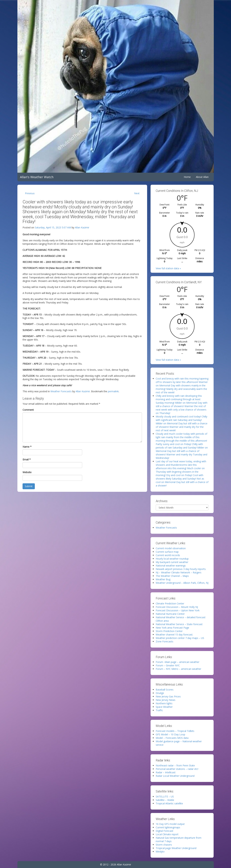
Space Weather (164, 707)
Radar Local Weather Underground (175, 776)
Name (27, 447)
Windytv (160, 852)
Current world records (168, 555)
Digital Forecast (165, 831)
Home (187, 177)
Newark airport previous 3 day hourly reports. (181, 569)
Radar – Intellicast (166, 772)
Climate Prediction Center (170, 603)
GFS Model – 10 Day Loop (170, 734)
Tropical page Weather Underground (176, 848)
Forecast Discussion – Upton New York (178, 610)
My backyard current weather (172, 562)
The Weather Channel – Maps (172, 576)
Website (27, 472)
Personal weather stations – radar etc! (177, 769)
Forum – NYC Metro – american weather (178, 669)
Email (27, 459)
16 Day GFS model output (170, 824)
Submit (29, 486)
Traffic (159, 710)
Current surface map (167, 552)
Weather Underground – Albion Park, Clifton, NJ (182, 583)
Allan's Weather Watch (37, 177)
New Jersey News (166, 700)
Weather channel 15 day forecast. (174, 635)
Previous (30, 193)
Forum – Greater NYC (168, 665)
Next (137, 193)
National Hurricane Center (170, 614)
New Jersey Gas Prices (168, 696)
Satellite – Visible (165, 800)
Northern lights (164, 703)
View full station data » (168, 268)
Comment (28, 410)
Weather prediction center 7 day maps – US (180, 638)
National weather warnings (171, 566)
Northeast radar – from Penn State (175, 765)
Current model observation (171, 548)
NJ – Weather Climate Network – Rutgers (179, 572)
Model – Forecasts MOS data (172, 738)
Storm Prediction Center (169, 631)
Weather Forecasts (61, 391)
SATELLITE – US (165, 797)
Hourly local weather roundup (172, 559)
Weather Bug (163, 579)
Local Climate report (167, 834)
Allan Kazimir (82, 227)
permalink (113, 391)
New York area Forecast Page (172, 628)
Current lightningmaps (168, 827)
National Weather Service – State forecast (179, 624)
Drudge (160, 693)
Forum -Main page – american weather (178, 662)
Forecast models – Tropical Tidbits (175, 731)
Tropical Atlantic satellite (169, 803)
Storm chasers (164, 845)
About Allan (202, 177)
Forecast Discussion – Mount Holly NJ (177, 607)
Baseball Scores (165, 690)
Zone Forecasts (165, 641)
